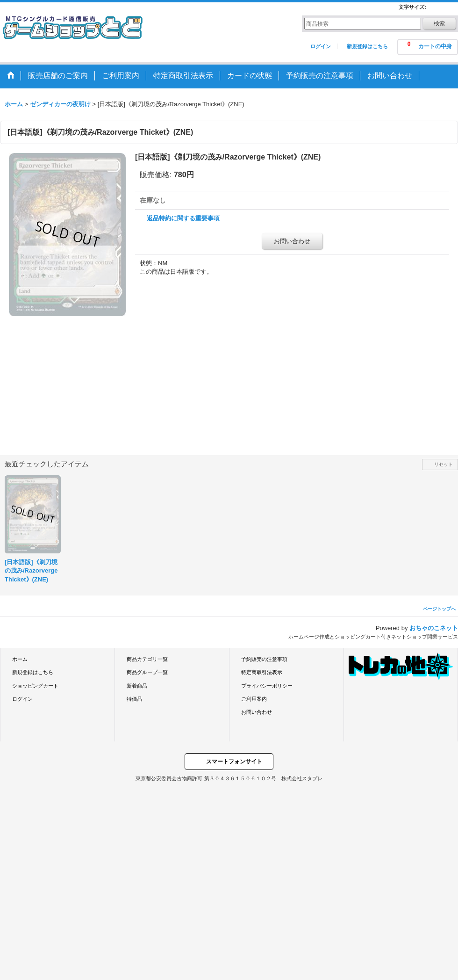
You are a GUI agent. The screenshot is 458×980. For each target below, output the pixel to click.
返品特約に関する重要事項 (183, 218)
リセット (444, 464)
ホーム (20, 659)
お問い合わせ (292, 241)
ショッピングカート (35, 686)
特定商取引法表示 (262, 672)
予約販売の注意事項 (264, 659)
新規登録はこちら (367, 46)
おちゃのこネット (434, 628)
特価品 (134, 699)
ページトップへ (439, 609)
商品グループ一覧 (147, 672)
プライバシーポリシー (267, 686)
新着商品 (137, 686)
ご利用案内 (254, 699)
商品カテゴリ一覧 (147, 659)
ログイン (321, 46)
